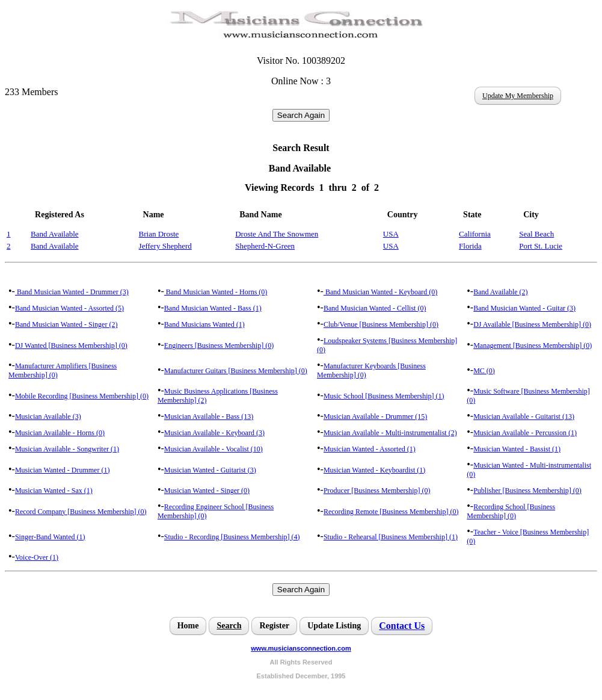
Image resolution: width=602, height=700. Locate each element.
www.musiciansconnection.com (301, 648)
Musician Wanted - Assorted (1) (370, 449)
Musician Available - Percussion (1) (525, 433)
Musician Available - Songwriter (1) (67, 449)
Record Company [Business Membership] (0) (81, 512)
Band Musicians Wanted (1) (204, 324)
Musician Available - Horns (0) (60, 433)
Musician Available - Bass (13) (209, 417)
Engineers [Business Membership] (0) (219, 345)
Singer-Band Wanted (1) (50, 537)
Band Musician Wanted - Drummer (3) (72, 292)
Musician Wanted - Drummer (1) (62, 470)
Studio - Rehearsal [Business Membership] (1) (391, 537)
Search (229, 626)
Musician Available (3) (48, 417)
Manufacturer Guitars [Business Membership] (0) (236, 371)
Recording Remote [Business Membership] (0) (391, 512)
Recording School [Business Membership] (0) (511, 511)
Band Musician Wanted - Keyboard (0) (380, 292)
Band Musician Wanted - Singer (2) (66, 324)
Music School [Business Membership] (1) (384, 396)
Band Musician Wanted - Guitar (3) (524, 308)
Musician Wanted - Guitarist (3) (210, 470)
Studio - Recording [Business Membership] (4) (232, 537)
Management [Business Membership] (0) (533, 345)
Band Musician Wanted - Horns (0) (216, 292)
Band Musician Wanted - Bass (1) (213, 308)
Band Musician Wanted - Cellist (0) (375, 308)
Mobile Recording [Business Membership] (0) (82, 396)
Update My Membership (518, 96)
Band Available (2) (500, 292)
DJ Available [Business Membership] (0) (532, 324)
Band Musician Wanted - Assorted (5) (69, 308)
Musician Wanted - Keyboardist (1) (374, 470)
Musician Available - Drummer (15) (375, 417)
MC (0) (484, 371)
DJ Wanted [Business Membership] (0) (71, 345)
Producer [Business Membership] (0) (377, 491)
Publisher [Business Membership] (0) (527, 491)
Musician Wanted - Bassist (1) (517, 449)
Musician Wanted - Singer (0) (207, 491)
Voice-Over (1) (37, 557)
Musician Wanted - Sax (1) (54, 491)
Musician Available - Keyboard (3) (214, 433)
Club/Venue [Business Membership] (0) (381, 324)
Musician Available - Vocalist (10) (213, 449)
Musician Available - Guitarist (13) (524, 417)
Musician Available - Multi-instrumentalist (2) (390, 433)
